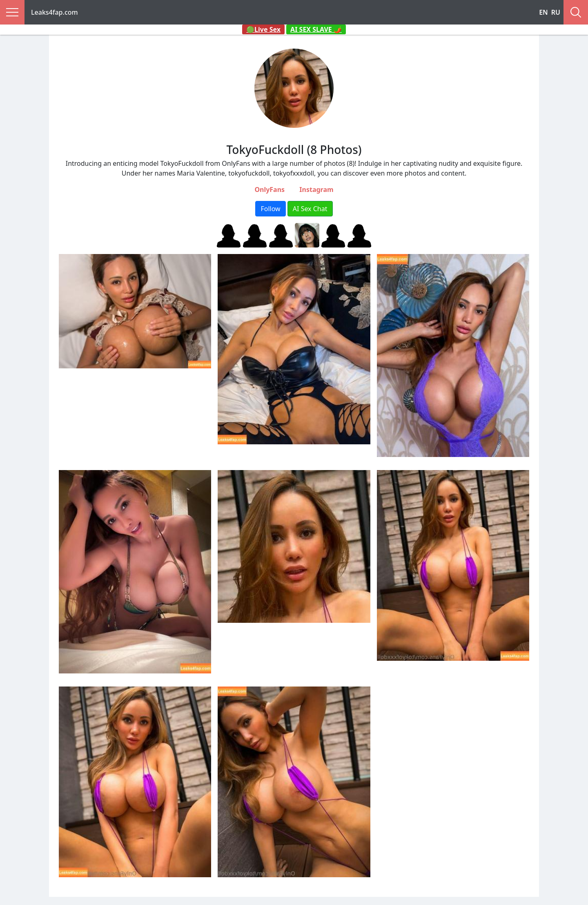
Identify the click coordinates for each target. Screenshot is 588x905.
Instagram (316, 189)
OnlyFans (269, 189)
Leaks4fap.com (55, 12)
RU (556, 12)
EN (543, 12)
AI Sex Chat (310, 209)
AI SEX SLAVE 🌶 (316, 29)
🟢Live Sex (263, 29)
